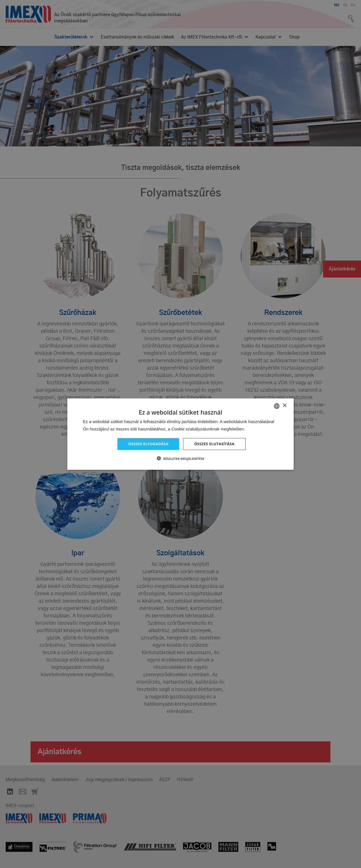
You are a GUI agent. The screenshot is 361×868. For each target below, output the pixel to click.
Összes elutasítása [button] (216, 444)
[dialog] (180, 434)
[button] (180, 459)
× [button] (284, 405)
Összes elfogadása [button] (147, 444)
